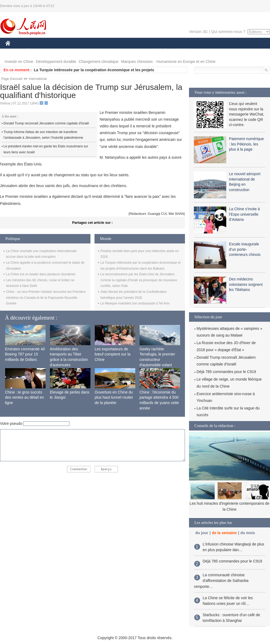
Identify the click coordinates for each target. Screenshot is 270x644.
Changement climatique (99, 62)
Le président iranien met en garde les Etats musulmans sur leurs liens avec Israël (46, 149)
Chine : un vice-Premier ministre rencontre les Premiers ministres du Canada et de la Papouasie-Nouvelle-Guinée (46, 298)
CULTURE (133, 51)
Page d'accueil (12, 79)
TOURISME (226, 51)
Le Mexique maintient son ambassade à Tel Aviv (135, 303)
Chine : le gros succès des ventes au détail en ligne (25, 397)
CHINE (15, 51)
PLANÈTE (181, 51)
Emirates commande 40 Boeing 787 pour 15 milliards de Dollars (25, 354)
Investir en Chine (19, 62)
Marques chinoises (137, 62)
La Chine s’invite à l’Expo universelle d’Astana (244, 214)
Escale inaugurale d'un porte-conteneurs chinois (245, 249)
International (38, 79)
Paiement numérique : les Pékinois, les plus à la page (246, 144)
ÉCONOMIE (38, 51)
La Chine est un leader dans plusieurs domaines (41, 274)
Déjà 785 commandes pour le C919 (226, 372)
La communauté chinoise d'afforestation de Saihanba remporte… (221, 581)
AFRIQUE (85, 51)
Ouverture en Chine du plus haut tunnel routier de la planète (114, 397)
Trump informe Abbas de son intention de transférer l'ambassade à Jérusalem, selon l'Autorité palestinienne (43, 135)
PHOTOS (251, 51)
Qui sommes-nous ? (228, 32)
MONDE (63, 51)
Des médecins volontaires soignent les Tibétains (246, 284)
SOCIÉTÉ (157, 51)
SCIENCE (109, 51)
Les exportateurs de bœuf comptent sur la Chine (113, 354)
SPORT (203, 51)
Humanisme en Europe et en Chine (186, 62)
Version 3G (198, 32)
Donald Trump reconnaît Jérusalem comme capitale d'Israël (46, 123)
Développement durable (56, 62)
